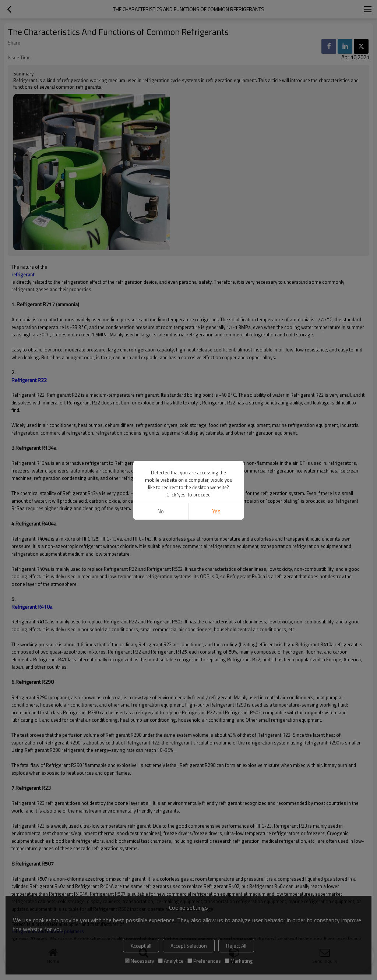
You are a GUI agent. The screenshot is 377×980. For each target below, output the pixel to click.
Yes (216, 511)
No (161, 511)
